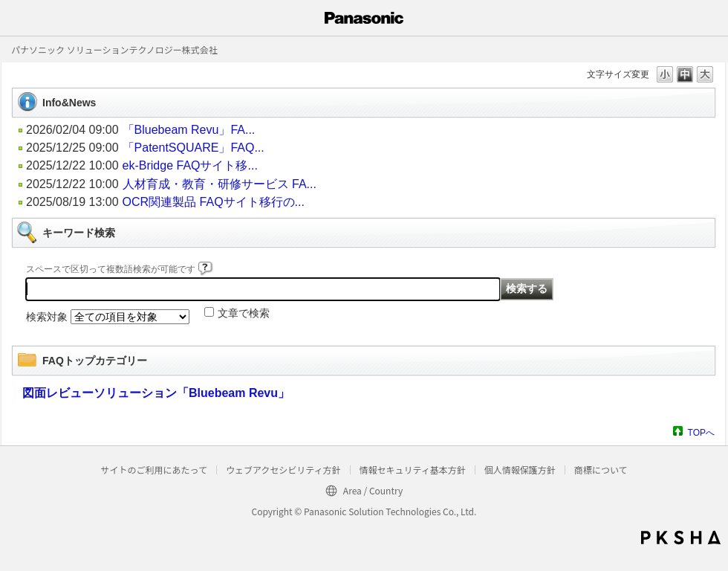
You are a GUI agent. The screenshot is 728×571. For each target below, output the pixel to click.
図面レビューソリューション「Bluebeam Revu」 (156, 393)
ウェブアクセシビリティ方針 (283, 470)
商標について (601, 470)
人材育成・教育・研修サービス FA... (220, 184)
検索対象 (47, 317)
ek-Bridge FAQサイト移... (190, 165)
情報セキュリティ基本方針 (413, 470)
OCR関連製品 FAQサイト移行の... (214, 202)
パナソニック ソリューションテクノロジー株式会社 (114, 49)
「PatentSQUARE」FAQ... (194, 148)
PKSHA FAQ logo (681, 538)
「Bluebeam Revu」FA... (189, 130)
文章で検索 (244, 313)
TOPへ (701, 432)
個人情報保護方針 (520, 470)
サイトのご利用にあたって (153, 470)
